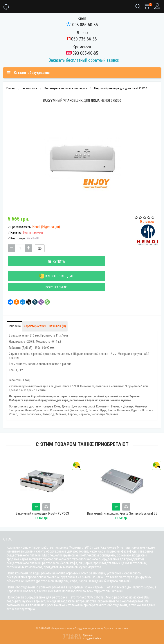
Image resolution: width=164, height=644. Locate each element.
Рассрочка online (56, 287)
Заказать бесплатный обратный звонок (84, 60)
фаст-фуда (129, 551)
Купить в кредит (56, 276)
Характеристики (35, 326)
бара (102, 551)
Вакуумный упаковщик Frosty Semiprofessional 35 (123, 514)
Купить (56, 262)
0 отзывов (147, 222)
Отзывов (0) (57, 326)
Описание (14, 326)
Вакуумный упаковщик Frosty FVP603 (43, 514)
